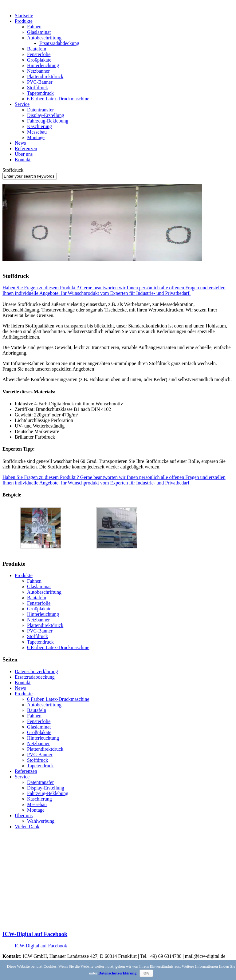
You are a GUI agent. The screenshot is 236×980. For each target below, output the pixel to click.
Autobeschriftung (44, 38)
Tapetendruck (40, 93)
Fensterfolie (39, 54)
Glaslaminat (39, 32)
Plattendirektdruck (45, 76)
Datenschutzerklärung (36, 671)
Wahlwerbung (41, 821)
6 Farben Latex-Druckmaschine (58, 99)
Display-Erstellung (46, 115)
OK (146, 973)
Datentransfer (40, 110)
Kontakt (23, 160)
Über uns (24, 154)
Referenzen (26, 149)
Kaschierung (39, 126)
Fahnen (34, 27)
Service (22, 104)
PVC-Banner (40, 82)
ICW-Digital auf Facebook (35, 934)
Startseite (24, 16)
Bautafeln (37, 49)
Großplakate (39, 60)
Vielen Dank (27, 827)
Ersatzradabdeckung (59, 43)
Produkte (24, 21)
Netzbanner (38, 71)
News (20, 143)
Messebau (37, 132)
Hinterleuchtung (43, 65)
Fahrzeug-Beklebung (48, 121)
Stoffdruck (37, 88)
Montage (36, 137)
